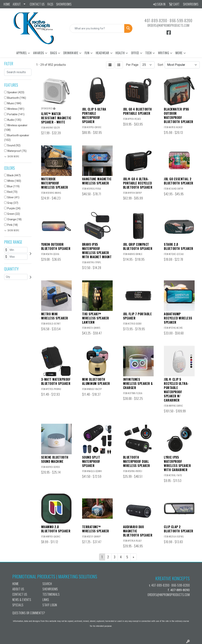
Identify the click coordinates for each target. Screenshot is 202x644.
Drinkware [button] (71, 53)
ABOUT (17, 4)
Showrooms (64, 4)
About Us (18, 589)
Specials (18, 605)
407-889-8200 (156, 20)
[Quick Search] (97, 28)
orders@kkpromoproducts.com (168, 25)
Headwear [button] (103, 53)
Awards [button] (39, 53)
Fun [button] (87, 53)
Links (46, 600)
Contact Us (37, 4)
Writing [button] (164, 53)
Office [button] (135, 53)
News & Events (22, 600)
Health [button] (120, 53)
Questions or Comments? (29, 613)
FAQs (50, 4)
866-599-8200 (181, 20)
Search (47, 584)
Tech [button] (148, 53)
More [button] (179, 53)
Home (7, 4)
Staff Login (50, 605)
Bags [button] (54, 53)
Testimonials (51, 594)
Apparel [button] (22, 53)
